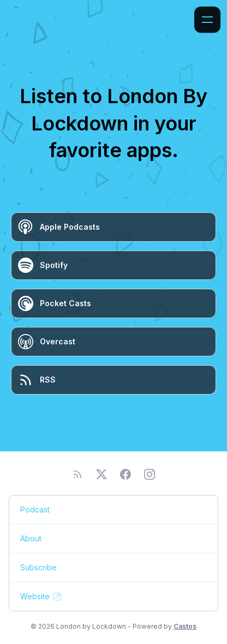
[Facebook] (126, 474)
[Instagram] (150, 474)
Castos (185, 626)
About (31, 538)
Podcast (35, 509)
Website (41, 597)
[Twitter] (101, 474)
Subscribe (38, 567)
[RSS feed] (77, 474)
